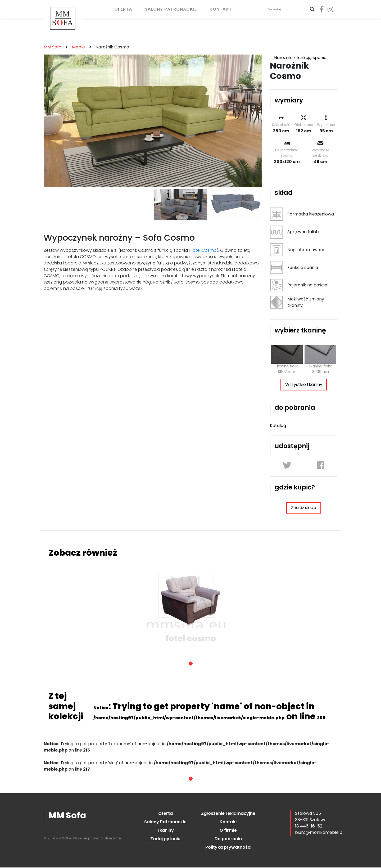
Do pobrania (228, 839)
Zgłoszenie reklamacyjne (228, 814)
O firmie (228, 831)
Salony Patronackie (171, 9)
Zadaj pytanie (165, 839)
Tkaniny (165, 831)
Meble (78, 47)
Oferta (123, 9)
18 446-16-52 (309, 827)
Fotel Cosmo (204, 250)
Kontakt (221, 9)
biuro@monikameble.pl (319, 833)
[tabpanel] (190, 610)
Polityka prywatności (228, 848)
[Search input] (288, 9)
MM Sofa (53, 47)
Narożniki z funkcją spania (301, 58)
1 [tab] (191, 664)
